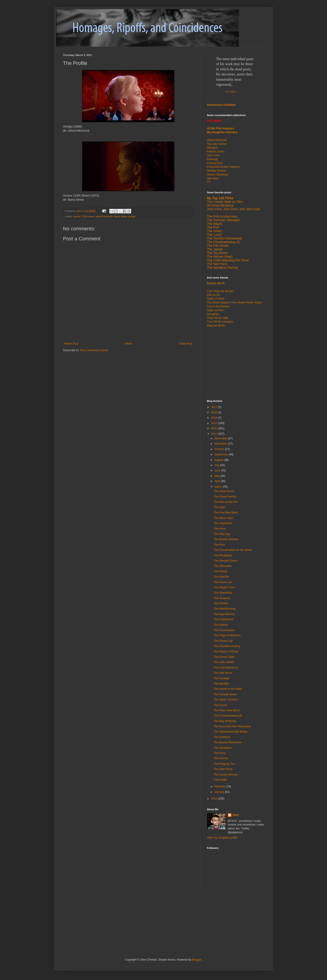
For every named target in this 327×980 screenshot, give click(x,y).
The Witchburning (224, 609)
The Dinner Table (224, 657)
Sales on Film (215, 310)
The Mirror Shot (223, 518)
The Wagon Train (224, 587)
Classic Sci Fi (216, 283)
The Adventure (223, 748)
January (220, 792)
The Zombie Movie (225, 694)
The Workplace (223, 555)
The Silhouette (222, 566)
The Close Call (223, 582)
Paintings (213, 159)
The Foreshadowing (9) (228, 716)
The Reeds (220, 571)
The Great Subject (218, 303)
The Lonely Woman (226, 775)
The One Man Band (226, 513)
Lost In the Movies (218, 306)
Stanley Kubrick (217, 171)
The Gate (219, 507)
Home (129, 344)
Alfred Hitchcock (217, 140)
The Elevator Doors (225, 561)
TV (209, 182)
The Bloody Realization (228, 742)
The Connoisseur (224, 630)
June (218, 470)
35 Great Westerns (220, 205)
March (219, 487)
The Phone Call (223, 641)
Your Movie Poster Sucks (247, 303)
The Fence (220, 705)
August (219, 460)
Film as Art (214, 295)
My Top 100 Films (220, 198)
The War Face (217, 264)
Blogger (197, 960)
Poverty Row (215, 163)
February (220, 786)
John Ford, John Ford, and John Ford (234, 209)
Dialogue (212, 148)
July (217, 465)
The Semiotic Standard (223, 220)
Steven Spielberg (217, 175)
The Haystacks (223, 523)
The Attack (215, 224)
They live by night (218, 318)
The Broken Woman (226, 539)
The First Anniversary (222, 216)
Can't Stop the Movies (220, 291)
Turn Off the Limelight (220, 322)
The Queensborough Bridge (231, 732)
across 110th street (84, 216)
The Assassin (222, 598)
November (221, 444)
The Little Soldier (224, 662)
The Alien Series (217, 144)
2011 (215, 434)
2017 (215, 407)
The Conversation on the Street (233, 550)
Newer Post (71, 344)
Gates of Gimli (216, 299)
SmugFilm (213, 314)
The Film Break (218, 246)
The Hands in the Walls (228, 689)
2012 (215, 428)
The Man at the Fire (226, 502)
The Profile (220, 780)
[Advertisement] (236, 363)
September (221, 454)
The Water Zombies (226, 700)
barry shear (120, 216)
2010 (215, 799)
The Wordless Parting (222, 268)
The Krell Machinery (226, 668)
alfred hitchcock (104, 216)
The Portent (221, 603)
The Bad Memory (224, 614)
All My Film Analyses (221, 128)
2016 (215, 412)
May (217, 476)
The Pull (213, 227)
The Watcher (221, 577)
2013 (215, 423)
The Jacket (215, 249)
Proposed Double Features (223, 167)
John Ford (213, 155)
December (221, 438)
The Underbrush (224, 619)
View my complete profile (222, 838)
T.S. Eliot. (231, 92)
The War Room (223, 673)
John (236, 815)
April (217, 481)
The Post (219, 545)
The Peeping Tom (224, 764)
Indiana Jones (216, 151)
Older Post (186, 344)
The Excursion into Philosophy (232, 726)
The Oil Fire (221, 758)
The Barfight (221, 684)
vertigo (132, 216)
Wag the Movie (216, 326)
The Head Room (224, 491)
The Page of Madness (227, 635)
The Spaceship (223, 593)
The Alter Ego (222, 534)
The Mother (221, 625)
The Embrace (222, 737)
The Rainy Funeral (225, 497)
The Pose (219, 529)
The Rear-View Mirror (227, 710)
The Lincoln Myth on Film (225, 202)
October (220, 449)
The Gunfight (222, 678)
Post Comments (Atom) (94, 350)
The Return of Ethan (226, 652)
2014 (215, 418)
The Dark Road (223, 769)
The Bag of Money (225, 721)
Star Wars (213, 178)
